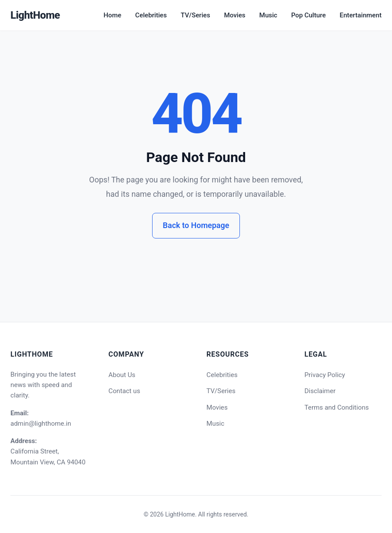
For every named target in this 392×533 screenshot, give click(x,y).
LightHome (35, 15)
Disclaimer (320, 391)
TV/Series (196, 15)
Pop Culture (309, 15)
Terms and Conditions (337, 407)
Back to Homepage (196, 225)
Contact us (125, 391)
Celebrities (151, 15)
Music (268, 15)
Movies (234, 15)
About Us (122, 375)
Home (112, 15)
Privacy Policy (325, 375)
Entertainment (361, 15)
